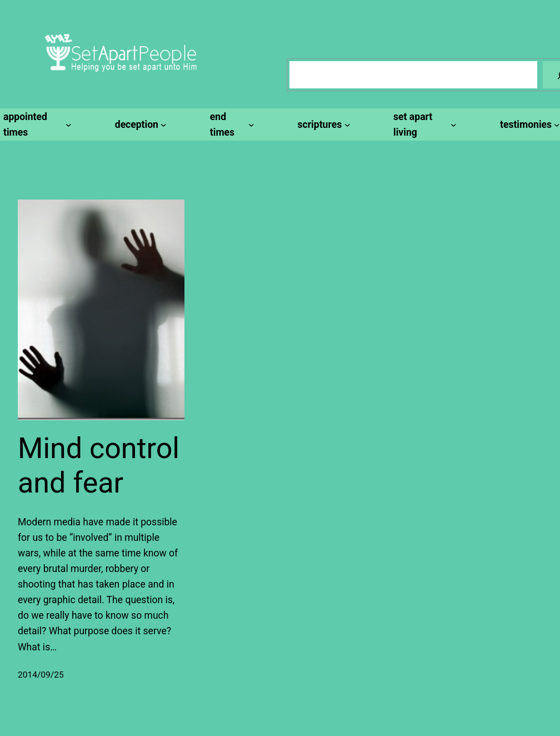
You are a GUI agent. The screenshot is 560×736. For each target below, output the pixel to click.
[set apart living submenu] (423, 125)
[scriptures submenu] (322, 125)
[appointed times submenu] (36, 125)
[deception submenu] (139, 125)
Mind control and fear (99, 466)
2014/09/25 (41, 675)
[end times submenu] (231, 125)
